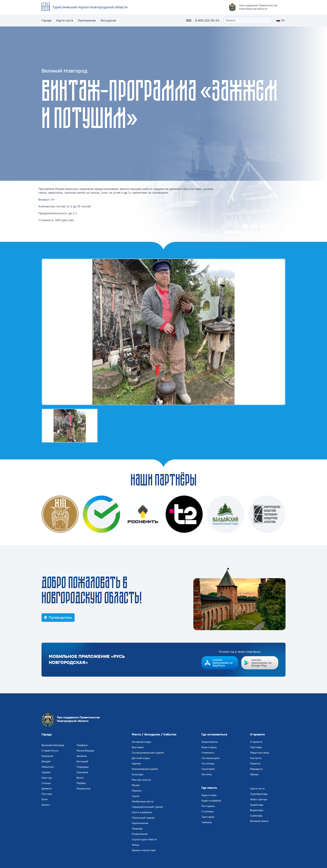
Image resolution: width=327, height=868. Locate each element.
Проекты (255, 764)
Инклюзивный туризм (145, 769)
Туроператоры (259, 794)
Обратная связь (260, 753)
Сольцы (46, 783)
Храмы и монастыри (144, 850)
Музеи (136, 785)
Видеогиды (257, 810)
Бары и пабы (209, 795)
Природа (137, 829)
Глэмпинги (208, 753)
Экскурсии (108, 20)
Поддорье (83, 767)
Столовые (208, 812)
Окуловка (82, 772)
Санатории (208, 769)
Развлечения (140, 834)
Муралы (137, 791)
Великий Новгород (53, 745)
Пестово (47, 794)
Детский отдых (141, 758)
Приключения (140, 823)
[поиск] (248, 20)
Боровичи (47, 756)
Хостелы (207, 774)
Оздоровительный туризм (147, 807)
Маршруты (256, 769)
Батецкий (82, 761)
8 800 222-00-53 (207, 20)
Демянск (47, 789)
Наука (136, 796)
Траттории (208, 817)
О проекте (256, 742)
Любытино (48, 767)
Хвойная (82, 756)
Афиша (254, 774)
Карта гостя (65, 20)
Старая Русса (50, 751)
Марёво (81, 783)
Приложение (87, 20)
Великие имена (259, 821)
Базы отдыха (209, 747)
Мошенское (84, 789)
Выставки (138, 747)
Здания (136, 764)
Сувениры (256, 816)
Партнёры (256, 747)
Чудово (46, 772)
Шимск (46, 805)
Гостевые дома (211, 758)
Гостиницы (208, 764)
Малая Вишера (85, 751)
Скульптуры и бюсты (144, 839)
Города (47, 20)
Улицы (135, 845)
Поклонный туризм (143, 818)
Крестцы (47, 778)
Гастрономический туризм (148, 753)
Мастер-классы (141, 780)
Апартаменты (210, 742)
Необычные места (143, 802)
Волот (80, 778)
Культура (138, 774)
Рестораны (208, 806)
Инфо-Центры (259, 799)
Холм (45, 799)
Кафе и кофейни (211, 801)
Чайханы (207, 822)
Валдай (46, 761)
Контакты (256, 758)
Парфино (82, 745)
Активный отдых (141, 742)
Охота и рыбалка (142, 812)
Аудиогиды (257, 805)
